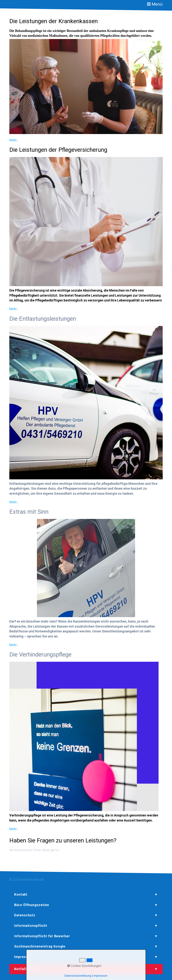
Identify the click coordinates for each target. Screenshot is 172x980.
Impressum (100, 976)
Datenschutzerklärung (78, 976)
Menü (157, 4)
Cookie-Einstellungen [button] (84, 966)
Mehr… (14, 140)
